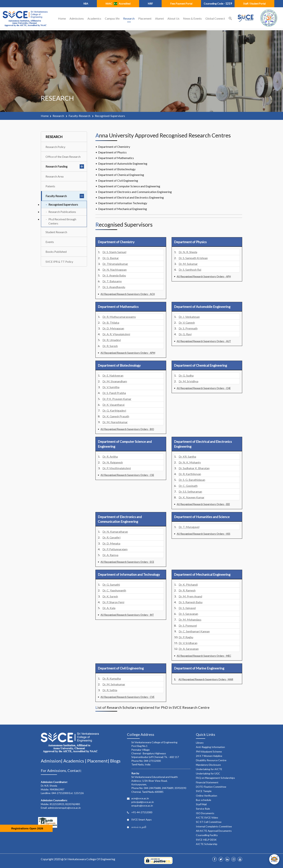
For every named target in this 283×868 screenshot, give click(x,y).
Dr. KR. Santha (187, 456)
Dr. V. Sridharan (188, 643)
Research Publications (62, 212)
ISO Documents (205, 813)
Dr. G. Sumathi (111, 584)
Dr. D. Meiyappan (113, 328)
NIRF (150, 4)
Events (50, 242)
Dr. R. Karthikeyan (190, 474)
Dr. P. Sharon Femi (113, 602)
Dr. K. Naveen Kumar (192, 497)
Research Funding (65, 166)
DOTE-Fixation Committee (211, 787)
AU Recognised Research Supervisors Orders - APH (204, 277)
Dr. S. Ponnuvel (188, 625)
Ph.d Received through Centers (62, 221)
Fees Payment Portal (181, 4)
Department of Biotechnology (117, 169)
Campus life (112, 18)
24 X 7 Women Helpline (209, 756)
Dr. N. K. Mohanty (190, 462)
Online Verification (207, 796)
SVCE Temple (204, 791)
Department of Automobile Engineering (123, 163)
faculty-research (80, 116)
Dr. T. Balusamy (112, 281)
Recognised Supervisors (63, 204)
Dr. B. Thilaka (111, 322)
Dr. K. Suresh (110, 596)
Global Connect (215, 18)
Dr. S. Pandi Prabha (114, 393)
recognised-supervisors (110, 116)
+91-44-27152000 (142, 812)
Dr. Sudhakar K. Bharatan (194, 468)
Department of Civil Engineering (118, 181)
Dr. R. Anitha (110, 456)
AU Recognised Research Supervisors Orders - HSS (203, 534)
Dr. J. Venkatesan (189, 317)
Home (62, 18)
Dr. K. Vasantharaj (113, 405)
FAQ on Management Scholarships (215, 778)
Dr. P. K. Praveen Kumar (117, 399)
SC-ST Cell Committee (209, 822)
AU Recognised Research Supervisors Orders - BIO (127, 429)
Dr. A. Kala (109, 608)
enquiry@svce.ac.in (142, 806)
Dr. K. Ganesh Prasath (116, 416)
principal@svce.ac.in (143, 802)
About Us (173, 18)
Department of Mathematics (116, 158)
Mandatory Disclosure (208, 765)
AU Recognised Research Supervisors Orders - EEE (203, 504)
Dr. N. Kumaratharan (115, 532)
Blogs (115, 761)
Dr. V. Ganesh (187, 322)
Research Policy (55, 147)
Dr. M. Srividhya (188, 381)
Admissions (77, 18)
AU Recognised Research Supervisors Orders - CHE (204, 388)
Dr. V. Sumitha (111, 387)
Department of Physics (112, 152)
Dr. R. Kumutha (112, 678)
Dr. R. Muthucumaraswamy (119, 317)
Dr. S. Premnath (188, 328)
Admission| (52, 761)
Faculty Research (65, 196)
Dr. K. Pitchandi (188, 584)
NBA (86, 4)
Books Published (56, 252)
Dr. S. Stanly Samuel (114, 252)
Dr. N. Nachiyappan (115, 270)
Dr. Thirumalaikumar (115, 264)
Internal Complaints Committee (214, 826)
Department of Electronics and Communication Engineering (135, 192)
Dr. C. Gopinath (188, 486)
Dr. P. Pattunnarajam (115, 549)
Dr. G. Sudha (186, 375)
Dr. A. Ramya (110, 555)
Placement (145, 18)
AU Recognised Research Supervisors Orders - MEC (204, 656)
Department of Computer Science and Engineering (129, 186)
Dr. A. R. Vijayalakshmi (116, 334)
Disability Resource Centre (211, 760)
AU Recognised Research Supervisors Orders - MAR (206, 679)
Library (200, 743)
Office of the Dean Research (63, 157)
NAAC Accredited (118, 4)
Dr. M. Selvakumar (114, 684)
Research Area (55, 176)
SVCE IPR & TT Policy (59, 262)
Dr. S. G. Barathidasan (192, 480)
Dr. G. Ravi (185, 334)
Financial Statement (207, 782)
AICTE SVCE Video (207, 818)
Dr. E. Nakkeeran (113, 375)
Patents (50, 186)
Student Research (56, 232)
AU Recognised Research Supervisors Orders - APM (128, 353)
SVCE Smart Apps (141, 819)
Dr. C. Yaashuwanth (114, 590)
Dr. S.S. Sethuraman (190, 491)
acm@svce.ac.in (140, 798)
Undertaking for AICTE (209, 769)
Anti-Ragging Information (210, 747)
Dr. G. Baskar (111, 258)
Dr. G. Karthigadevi (114, 410)
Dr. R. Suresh (110, 346)
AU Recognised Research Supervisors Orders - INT (127, 615)
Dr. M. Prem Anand (190, 596)
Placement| (99, 761)
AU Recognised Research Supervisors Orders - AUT (204, 341)
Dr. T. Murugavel (189, 527)
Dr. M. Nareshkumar (115, 422)
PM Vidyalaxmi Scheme (209, 751)
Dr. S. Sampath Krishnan (193, 258)
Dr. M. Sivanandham (115, 381)
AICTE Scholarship (207, 844)
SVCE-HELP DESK (206, 840)
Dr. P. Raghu (186, 637)
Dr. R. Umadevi (112, 340)
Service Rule (203, 809)
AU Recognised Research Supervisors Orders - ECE (127, 562)
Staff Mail (201, 804)
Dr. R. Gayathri (111, 537)
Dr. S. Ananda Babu (114, 275)
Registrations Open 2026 (27, 828)
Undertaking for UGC (208, 773)
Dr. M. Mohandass (190, 619)
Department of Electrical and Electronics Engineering (131, 197)
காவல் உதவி (139, 827)
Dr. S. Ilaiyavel (187, 608)
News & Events (192, 18)
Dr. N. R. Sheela (188, 252)
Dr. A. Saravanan (189, 649)
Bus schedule (204, 800)
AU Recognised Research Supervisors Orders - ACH (128, 294)
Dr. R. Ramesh (187, 590)
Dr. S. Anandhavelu (114, 287)
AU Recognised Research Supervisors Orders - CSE (127, 475)
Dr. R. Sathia (110, 690)
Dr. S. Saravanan (188, 614)
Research (129, 18)
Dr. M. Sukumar (188, 264)
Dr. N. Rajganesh (113, 462)
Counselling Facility (207, 835)
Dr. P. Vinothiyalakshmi (117, 468)
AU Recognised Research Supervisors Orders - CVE (127, 697)
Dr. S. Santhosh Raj (190, 270)
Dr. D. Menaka (111, 543)
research (59, 116)
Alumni (159, 18)
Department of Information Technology (123, 203)
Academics (94, 18)
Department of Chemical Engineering (121, 175)
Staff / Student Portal (254, 4)
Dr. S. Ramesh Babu (191, 602)
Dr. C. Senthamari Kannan (194, 631)
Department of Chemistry (114, 147)
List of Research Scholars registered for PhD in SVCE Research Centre (152, 707)
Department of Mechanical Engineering (123, 209)
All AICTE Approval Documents (214, 831)
